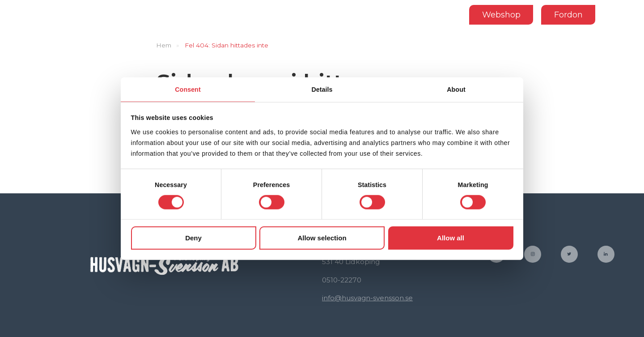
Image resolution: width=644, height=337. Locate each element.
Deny (193, 238)
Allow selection (322, 238)
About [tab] (456, 89)
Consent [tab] (188, 89)
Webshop (499, 15)
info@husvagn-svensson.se (367, 298)
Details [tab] (322, 89)
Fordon (566, 15)
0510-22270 (342, 280)
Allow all (451, 238)
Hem (164, 45)
